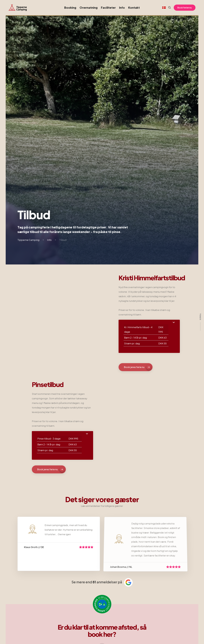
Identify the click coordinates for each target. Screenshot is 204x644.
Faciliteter (108, 7)
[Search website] (168, 8)
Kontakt (134, 7)
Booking (70, 7)
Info (122, 7)
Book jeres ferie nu (138, 367)
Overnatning (89, 7)
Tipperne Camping (28, 240)
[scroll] (200, 322)
